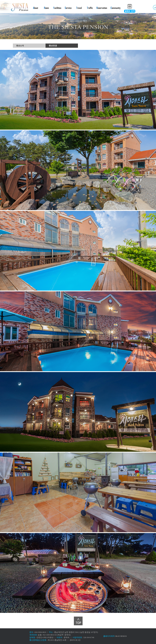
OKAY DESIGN (121, 636)
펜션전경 (53, 46)
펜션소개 (20, 46)
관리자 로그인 (75, 640)
